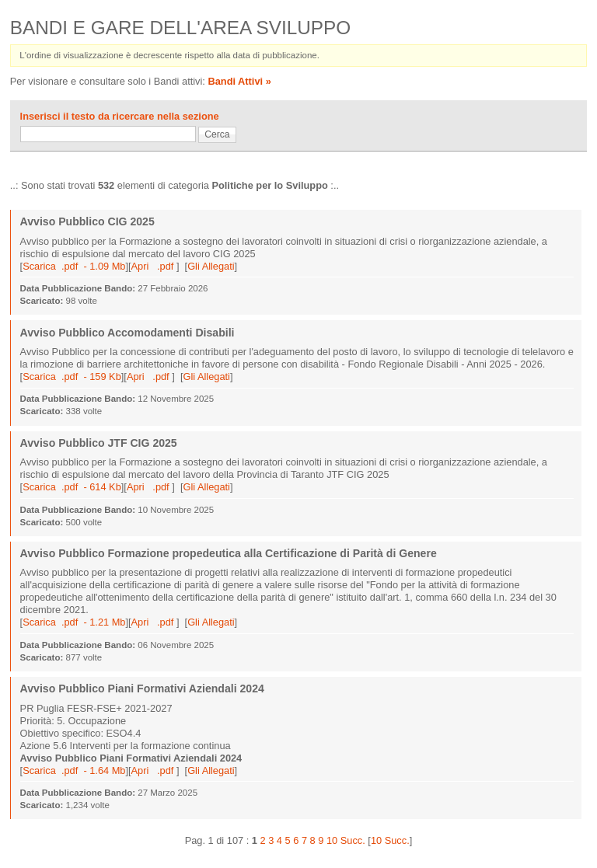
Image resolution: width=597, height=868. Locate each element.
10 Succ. (390, 840)
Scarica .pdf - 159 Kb (72, 376)
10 (332, 840)
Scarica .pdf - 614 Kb (72, 487)
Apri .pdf (154, 266)
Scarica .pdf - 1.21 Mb (74, 622)
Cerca (217, 134)
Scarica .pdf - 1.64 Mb (74, 770)
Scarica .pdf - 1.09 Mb (74, 266)
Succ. (353, 840)
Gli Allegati (211, 266)
